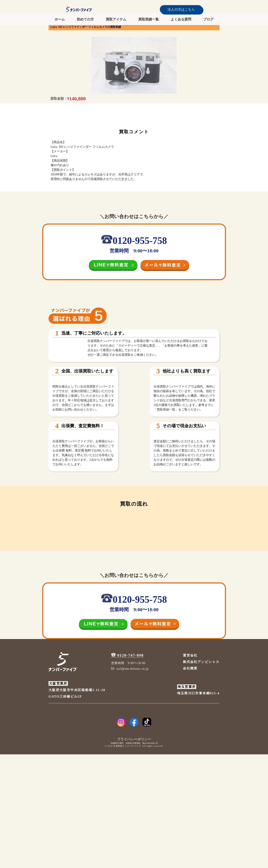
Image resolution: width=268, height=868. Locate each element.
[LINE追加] (115, 265)
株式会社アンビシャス (201, 775)
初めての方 (85, 19)
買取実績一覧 (149, 19)
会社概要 (190, 782)
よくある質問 (181, 19)
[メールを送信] (165, 265)
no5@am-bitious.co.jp (130, 783)
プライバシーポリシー (134, 853)
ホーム (60, 19)
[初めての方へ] (134, 648)
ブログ (208, 19)
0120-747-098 (127, 769)
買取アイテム (116, 19)
